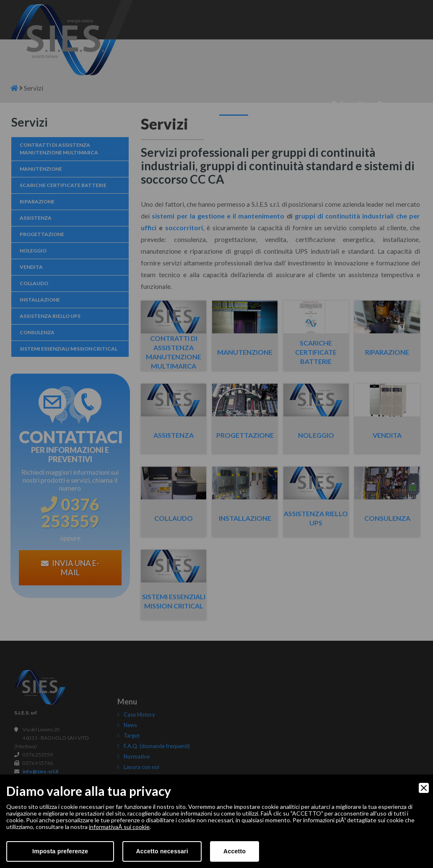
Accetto (235, 851)
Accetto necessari (162, 851)
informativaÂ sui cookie (119, 827)
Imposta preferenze (60, 851)
